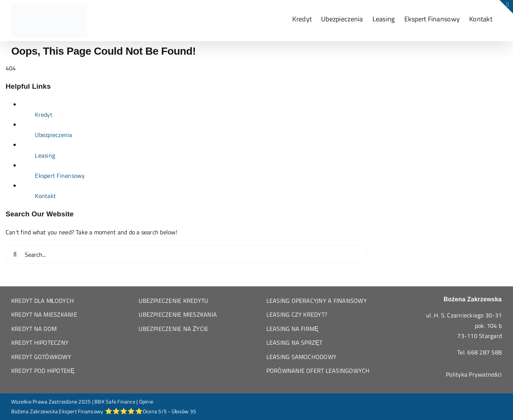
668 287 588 (485, 352)
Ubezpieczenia (53, 135)
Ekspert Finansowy (60, 176)
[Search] (15, 255)
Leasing (45, 155)
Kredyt (43, 115)
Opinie (146, 401)
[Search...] (186, 255)
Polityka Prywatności (474, 374)
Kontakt (45, 196)
